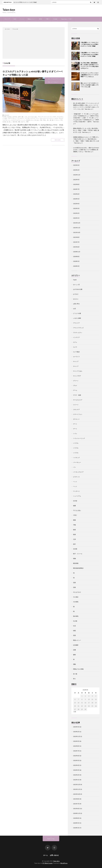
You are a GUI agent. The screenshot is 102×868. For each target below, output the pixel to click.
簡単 (27, 122)
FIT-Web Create (47, 863)
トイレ (75, 433)
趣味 (74, 655)
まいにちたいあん (33, 117)
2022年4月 (76, 204)
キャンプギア (53, 117)
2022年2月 (76, 213)
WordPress (64, 863)
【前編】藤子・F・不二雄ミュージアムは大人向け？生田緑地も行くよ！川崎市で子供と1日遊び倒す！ (86, 116)
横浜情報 (76, 563)
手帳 (74, 525)
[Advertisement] (34, 44)
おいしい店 (76, 284)
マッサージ (76, 491)
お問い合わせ (54, 855)
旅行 (74, 544)
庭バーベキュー (56, 120)
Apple (75, 280)
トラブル (76, 443)
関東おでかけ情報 (78, 669)
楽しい (10, 122)
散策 (74, 530)
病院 (74, 631)
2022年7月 (76, 189)
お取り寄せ (76, 304)
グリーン (76, 381)
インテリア (76, 337)
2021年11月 (77, 228)
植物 (74, 558)
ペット (22, 19)
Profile (55, 19)
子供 (41, 120)
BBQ (5, 117)
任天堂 (75, 501)
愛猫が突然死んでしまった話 (82, 128)
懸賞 (74, 520)
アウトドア (41, 117)
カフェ (75, 342)
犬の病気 (76, 602)
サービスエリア (78, 400)
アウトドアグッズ (56, 79)
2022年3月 (76, 208)
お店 (74, 309)
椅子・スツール (78, 554)
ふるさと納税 (77, 318)
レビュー (52, 118)
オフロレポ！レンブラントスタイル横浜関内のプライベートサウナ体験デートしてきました (90, 75)
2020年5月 (76, 261)
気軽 (19, 122)
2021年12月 (77, 223)
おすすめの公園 (78, 289)
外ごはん (37, 120)
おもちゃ (76, 299)
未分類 (75, 549)
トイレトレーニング (79, 438)
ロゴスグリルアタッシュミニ (18, 120)
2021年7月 (76, 242)
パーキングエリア (78, 472)
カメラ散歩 (76, 352)
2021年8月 (76, 237)
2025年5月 (76, 165)
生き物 (75, 621)
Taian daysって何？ (67, 19)
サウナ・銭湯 (77, 395)
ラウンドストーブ (44, 118)
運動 (74, 664)
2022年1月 (76, 218)
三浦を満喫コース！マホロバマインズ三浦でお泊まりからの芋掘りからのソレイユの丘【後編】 (90, 44)
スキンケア (76, 409)
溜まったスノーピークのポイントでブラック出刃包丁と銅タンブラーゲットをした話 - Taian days (86, 107)
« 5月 (75, 712)
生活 (15, 19)
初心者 (28, 120)
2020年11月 (77, 252)
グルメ (75, 385)
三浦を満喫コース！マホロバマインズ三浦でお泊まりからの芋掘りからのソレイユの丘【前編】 (90, 54)
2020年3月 (76, 266)
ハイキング (76, 458)
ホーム (46, 855)
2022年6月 (76, 194)
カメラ (75, 347)
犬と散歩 (76, 597)
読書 (74, 650)
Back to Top (51, 839)
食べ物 (75, 674)
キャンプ (7, 19)
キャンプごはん (78, 371)
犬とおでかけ (77, 592)
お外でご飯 (21, 117)
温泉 (74, 583)
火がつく (23, 122)
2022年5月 (76, 199)
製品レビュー (32, 19)
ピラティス (76, 477)
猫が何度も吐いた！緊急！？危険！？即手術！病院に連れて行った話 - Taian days (86, 130)
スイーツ (76, 405)
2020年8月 (76, 256)
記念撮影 (76, 645)
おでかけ (76, 294)
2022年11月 (77, 175)
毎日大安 (15, 122)
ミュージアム (77, 496)
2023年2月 (76, 170)
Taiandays (9, 117)
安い (48, 120)
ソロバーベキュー (12, 118)
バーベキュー (54, 82)
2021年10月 (77, 232)
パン (74, 467)
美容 (41, 19)
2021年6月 (76, 247)
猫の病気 (76, 616)
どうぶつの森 (77, 313)
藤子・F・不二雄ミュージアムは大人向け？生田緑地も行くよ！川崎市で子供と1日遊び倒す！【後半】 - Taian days (86, 120)
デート (75, 424)
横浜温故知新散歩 (78, 568)
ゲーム (75, 390)
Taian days (9, 10)
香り (74, 679)
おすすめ (15, 117)
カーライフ (76, 357)
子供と (45, 120)
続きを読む (58, 140)
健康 (74, 506)
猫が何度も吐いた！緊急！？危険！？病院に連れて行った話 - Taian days (86, 141)
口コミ (32, 120)
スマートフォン (78, 414)
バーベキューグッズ (30, 118)
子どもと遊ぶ (77, 510)
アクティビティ (78, 333)
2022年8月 (76, 184)
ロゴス (56, 118)
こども (26, 117)
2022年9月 (76, 180)
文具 (74, 539)
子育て (48, 19)
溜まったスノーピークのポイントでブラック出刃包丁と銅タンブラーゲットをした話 (90, 85)
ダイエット (76, 419)
